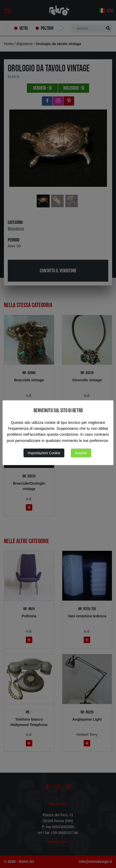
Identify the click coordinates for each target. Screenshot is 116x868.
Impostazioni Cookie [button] (44, 453)
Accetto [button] (81, 453)
